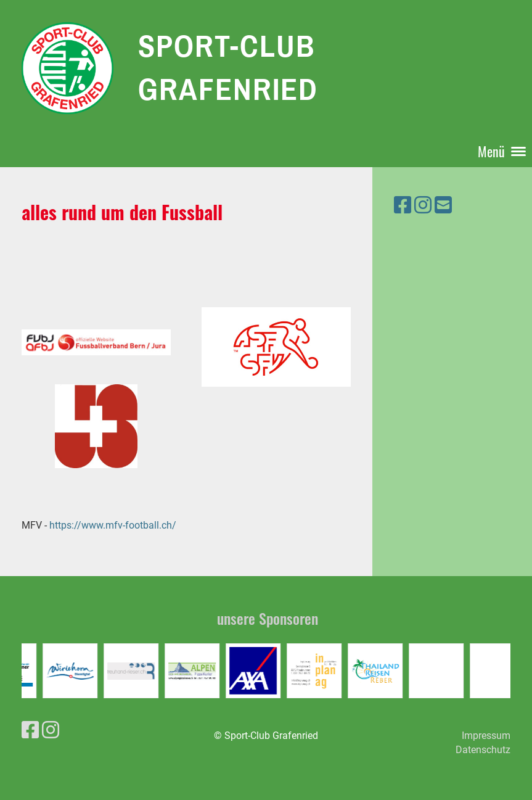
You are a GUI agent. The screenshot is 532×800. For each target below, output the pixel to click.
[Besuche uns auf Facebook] (403, 205)
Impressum (486, 736)
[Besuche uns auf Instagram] (423, 205)
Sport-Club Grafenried (228, 67)
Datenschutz (483, 750)
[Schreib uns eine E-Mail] (443, 205)
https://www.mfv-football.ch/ (112, 525)
